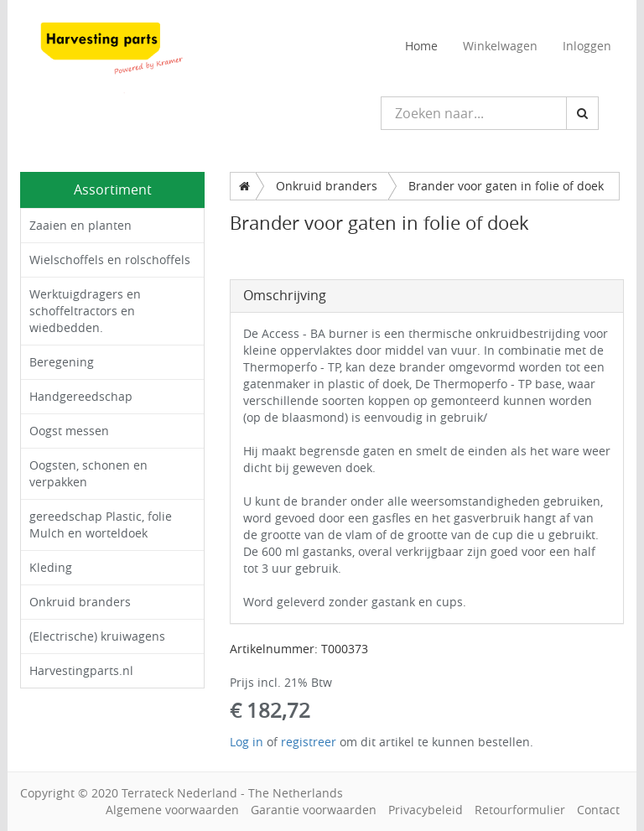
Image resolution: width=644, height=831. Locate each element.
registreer (309, 742)
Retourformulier (520, 810)
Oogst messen (69, 431)
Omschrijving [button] (285, 295)
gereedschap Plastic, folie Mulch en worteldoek (101, 525)
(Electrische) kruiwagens (97, 636)
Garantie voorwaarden (314, 810)
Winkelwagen (500, 46)
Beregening (62, 362)
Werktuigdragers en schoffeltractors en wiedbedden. (85, 311)
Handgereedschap (81, 396)
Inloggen (587, 46)
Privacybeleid (426, 810)
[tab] (427, 296)
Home (421, 46)
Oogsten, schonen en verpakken (88, 473)
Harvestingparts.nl (81, 670)
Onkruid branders (80, 602)
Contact (598, 810)
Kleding (51, 567)
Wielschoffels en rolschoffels (110, 260)
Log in (247, 742)
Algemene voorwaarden (172, 810)
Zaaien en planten (80, 225)
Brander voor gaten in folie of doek (506, 186)
